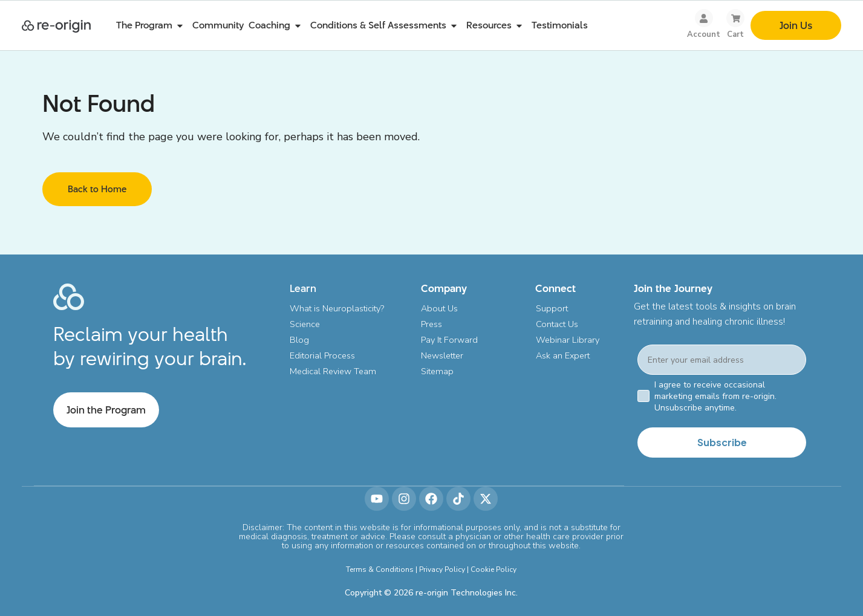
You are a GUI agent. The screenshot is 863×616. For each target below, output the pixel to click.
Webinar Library (568, 340)
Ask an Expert (563, 355)
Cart (735, 34)
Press (432, 324)
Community (218, 25)
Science (306, 324)
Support (552, 308)
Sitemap (438, 371)
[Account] (704, 18)
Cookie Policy (493, 569)
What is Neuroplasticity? (338, 308)
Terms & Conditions (380, 569)
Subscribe (722, 442)
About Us (440, 308)
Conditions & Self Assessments (386, 26)
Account (704, 34)
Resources (497, 26)
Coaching (277, 26)
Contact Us (557, 324)
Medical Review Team (335, 371)
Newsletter (444, 355)
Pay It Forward (451, 340)
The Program (152, 26)
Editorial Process (323, 355)
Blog (299, 340)
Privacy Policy (442, 569)
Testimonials (560, 25)
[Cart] (735, 18)
